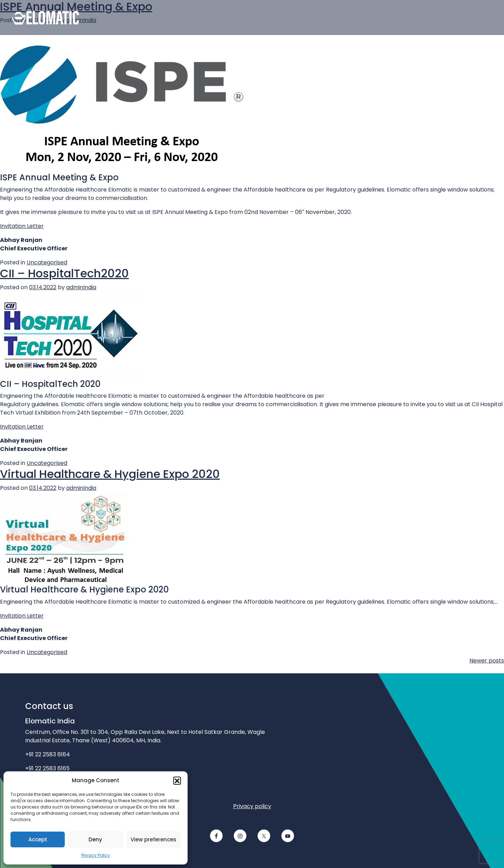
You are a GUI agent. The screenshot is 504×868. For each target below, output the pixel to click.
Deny (95, 839)
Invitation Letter (22, 226)
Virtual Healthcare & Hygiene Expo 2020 (110, 474)
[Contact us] (290, 18)
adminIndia (81, 287)
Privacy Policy (96, 855)
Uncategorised (47, 262)
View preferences (153, 839)
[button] (177, 780)
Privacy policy (252, 806)
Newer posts (487, 661)
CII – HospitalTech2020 (64, 273)
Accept (38, 839)
